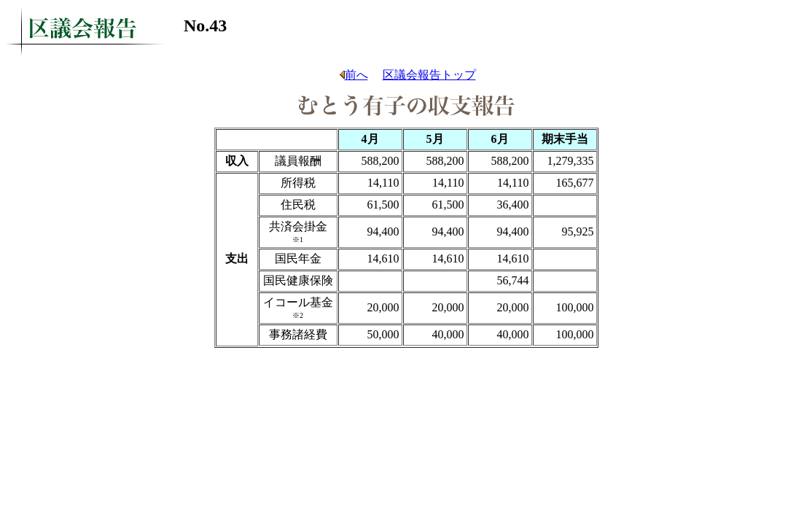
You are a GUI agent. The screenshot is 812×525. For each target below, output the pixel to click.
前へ (352, 75)
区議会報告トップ (429, 75)
